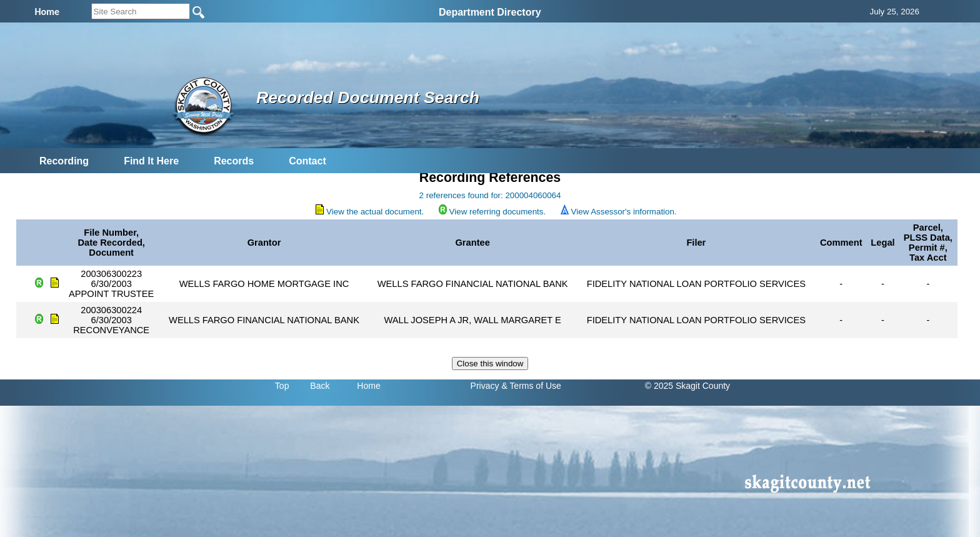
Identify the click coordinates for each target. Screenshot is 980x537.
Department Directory (490, 12)
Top (282, 386)
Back (320, 386)
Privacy (485, 386)
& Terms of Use (531, 386)
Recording (64, 161)
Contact (307, 161)
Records (234, 161)
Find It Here (151, 161)
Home (368, 386)
